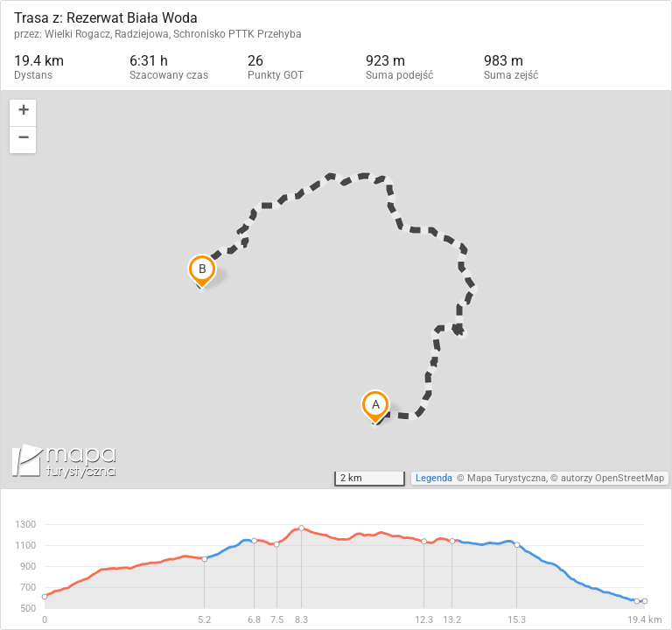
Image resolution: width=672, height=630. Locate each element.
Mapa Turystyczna (507, 478)
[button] (23, 113)
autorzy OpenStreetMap (612, 478)
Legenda (434, 478)
